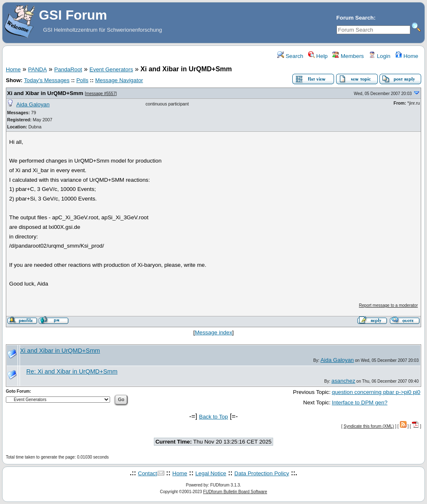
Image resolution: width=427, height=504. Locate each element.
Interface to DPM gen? (360, 402)
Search (290, 56)
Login (379, 56)
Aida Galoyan (33, 104)
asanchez (343, 381)
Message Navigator (119, 80)
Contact (148, 473)
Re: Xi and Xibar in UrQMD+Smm (72, 371)
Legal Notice (211, 473)
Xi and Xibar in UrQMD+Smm (45, 93)
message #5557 (101, 94)
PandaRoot (68, 69)
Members (348, 56)
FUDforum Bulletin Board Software (235, 492)
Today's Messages (46, 80)
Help (318, 56)
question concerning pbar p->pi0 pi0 (376, 392)
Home (407, 56)
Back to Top (213, 417)
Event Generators (111, 69)
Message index (213, 332)
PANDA (37, 69)
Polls (82, 80)
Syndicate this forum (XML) (369, 426)
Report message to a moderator (388, 305)
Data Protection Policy (262, 473)
